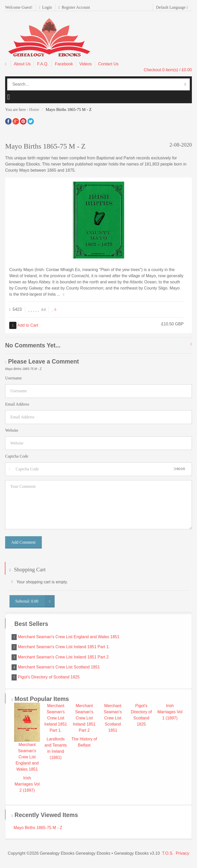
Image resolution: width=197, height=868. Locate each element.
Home (34, 110)
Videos (86, 64)
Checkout (168, 70)
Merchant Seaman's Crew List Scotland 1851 (59, 667)
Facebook (64, 64)
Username (13, 378)
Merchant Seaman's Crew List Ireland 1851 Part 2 (63, 657)
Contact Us (108, 64)
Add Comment (23, 542)
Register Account (74, 7)
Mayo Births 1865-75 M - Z (38, 828)
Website (12, 430)
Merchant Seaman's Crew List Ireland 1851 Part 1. (64, 647)
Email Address (17, 404)
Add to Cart (24, 325)
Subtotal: (35, 601)
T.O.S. (168, 853)
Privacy (182, 853)
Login (46, 7)
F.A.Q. (43, 64)
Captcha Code (17, 456)
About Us (22, 64)
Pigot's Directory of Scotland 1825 (49, 677)
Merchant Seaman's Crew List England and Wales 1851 (69, 637)
